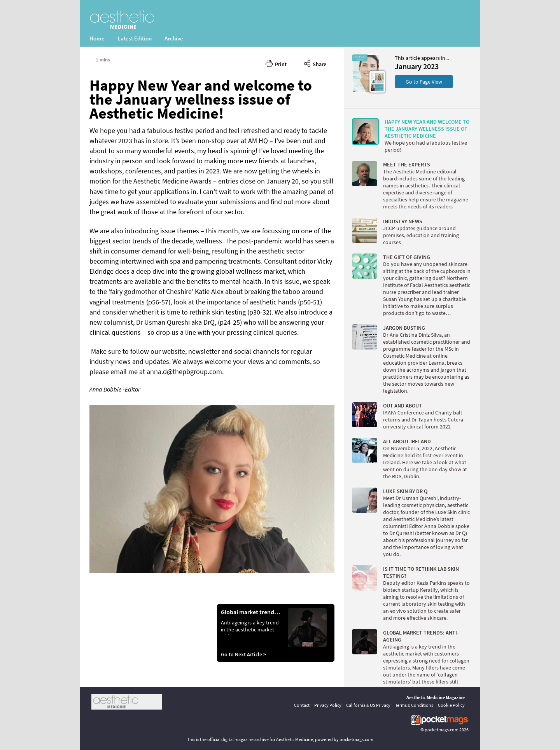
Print (276, 63)
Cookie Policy (451, 705)
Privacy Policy (328, 705)
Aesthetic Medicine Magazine (436, 697)
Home (97, 38)
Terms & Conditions (414, 705)
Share (315, 63)
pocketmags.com (442, 730)
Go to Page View (424, 82)
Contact (302, 705)
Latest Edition (135, 38)
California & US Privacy (368, 705)
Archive (174, 38)
